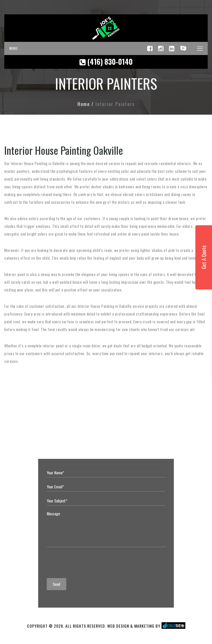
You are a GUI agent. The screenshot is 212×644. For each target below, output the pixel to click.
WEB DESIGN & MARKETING (131, 626)
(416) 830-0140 (106, 61)
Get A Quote (204, 258)
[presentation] (90, 563)
